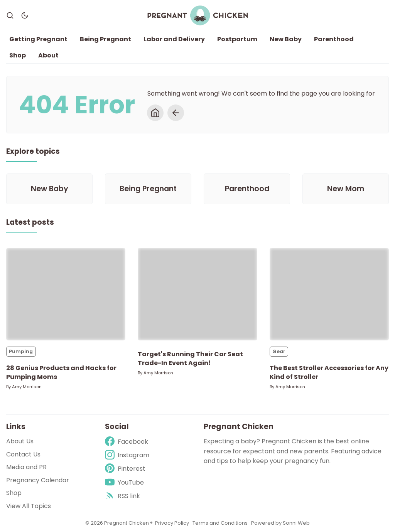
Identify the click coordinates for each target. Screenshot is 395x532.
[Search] (10, 15)
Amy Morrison (27, 387)
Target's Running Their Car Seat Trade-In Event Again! (190, 359)
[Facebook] (127, 442)
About (48, 55)
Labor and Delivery (174, 39)
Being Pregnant (106, 39)
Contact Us (23, 454)
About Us (20, 441)
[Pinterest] (127, 469)
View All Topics (29, 506)
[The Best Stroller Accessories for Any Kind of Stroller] (329, 294)
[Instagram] (127, 455)
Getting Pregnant (38, 39)
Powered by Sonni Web (280, 523)
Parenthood (334, 39)
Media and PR (26, 467)
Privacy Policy (173, 523)
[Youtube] (127, 482)
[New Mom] (346, 189)
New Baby (286, 39)
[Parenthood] (247, 189)
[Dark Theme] (25, 15)
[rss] (127, 496)
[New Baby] (49, 189)
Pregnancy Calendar (38, 480)
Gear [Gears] (279, 351)
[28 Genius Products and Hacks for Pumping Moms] (66, 294)
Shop (18, 55)
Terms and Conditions (220, 523)
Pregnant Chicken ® (128, 523)
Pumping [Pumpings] (21, 351)
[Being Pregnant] (148, 189)
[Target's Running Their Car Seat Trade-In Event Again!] (197, 294)
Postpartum (237, 39)
